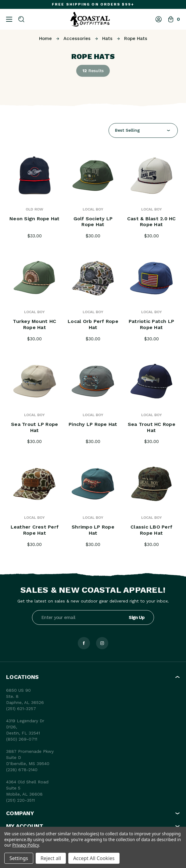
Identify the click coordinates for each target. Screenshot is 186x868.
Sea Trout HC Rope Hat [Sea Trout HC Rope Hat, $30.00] (152, 427)
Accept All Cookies (94, 858)
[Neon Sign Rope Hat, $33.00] (35, 176)
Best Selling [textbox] (127, 130)
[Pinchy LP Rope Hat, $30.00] (93, 381)
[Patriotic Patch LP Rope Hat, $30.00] (152, 278)
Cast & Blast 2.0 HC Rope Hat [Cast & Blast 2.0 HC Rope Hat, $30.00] (152, 222)
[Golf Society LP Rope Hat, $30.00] (93, 176)
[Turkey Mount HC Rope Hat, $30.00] (35, 278)
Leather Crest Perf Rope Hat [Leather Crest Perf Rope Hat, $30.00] (35, 530)
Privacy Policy (25, 845)
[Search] (21, 19)
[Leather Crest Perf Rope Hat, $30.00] (35, 484)
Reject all (51, 858)
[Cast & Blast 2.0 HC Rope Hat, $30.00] (152, 176)
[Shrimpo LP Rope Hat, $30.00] (93, 484)
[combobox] (143, 130)
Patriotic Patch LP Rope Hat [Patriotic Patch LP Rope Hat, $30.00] (152, 324)
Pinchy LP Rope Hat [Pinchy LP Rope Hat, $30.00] (93, 424)
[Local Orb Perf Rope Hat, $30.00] (93, 278)
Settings (19, 858)
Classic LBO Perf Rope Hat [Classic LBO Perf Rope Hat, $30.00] (151, 530)
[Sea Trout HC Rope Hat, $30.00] (152, 381)
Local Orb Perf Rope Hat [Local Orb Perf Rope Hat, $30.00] (93, 324)
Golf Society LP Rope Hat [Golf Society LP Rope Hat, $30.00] (93, 222)
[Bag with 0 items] (174, 19)
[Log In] (159, 19)
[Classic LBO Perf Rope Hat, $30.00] (152, 484)
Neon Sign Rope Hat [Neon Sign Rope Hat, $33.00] (35, 219)
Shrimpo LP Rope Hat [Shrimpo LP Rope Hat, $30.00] (93, 530)
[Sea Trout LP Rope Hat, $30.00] (35, 381)
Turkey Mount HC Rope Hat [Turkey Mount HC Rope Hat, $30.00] (34, 324)
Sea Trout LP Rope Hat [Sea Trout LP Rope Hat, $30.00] (34, 427)
